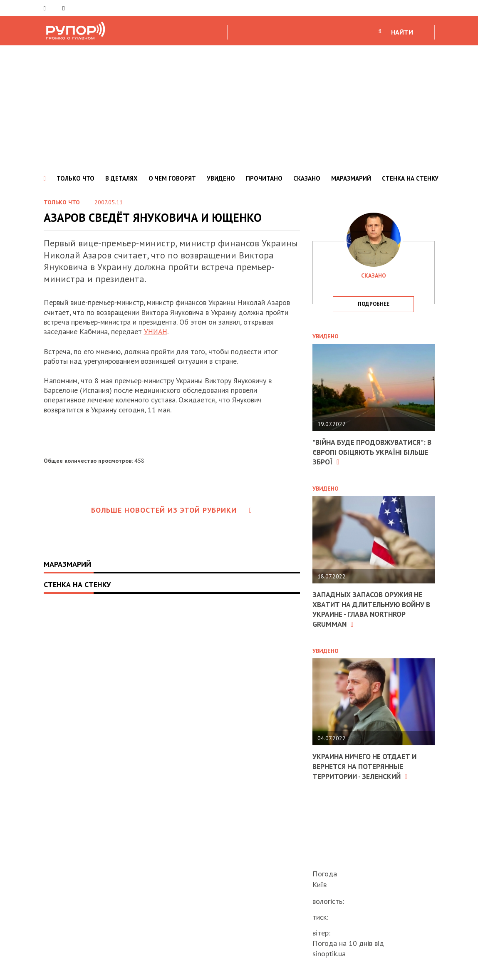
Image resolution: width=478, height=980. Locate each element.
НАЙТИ (402, 32)
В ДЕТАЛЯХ (121, 178)
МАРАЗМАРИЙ (351, 178)
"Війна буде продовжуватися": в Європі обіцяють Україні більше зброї (371, 452)
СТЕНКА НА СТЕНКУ (410, 178)
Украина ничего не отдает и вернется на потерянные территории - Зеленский (367, 766)
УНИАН (156, 331)
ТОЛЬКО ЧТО (76, 178)
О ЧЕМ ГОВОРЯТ (172, 178)
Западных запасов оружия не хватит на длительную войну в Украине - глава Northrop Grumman (371, 609)
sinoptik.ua (329, 954)
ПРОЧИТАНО (264, 178)
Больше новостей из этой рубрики (172, 510)
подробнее (374, 304)
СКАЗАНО (307, 178)
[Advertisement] (239, 108)
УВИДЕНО (221, 178)
